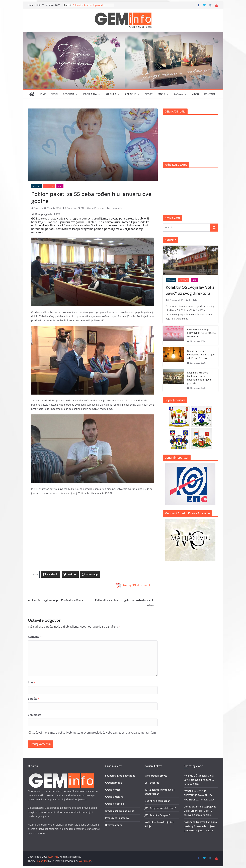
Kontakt (210, 94)
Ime (31, 682)
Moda (161, 94)
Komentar (35, 637)
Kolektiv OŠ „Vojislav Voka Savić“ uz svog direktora (190, 290)
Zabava (178, 94)
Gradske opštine (115, 804)
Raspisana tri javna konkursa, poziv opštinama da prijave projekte (199, 378)
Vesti (55, 94)
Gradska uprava (114, 797)
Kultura (111, 94)
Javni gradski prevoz (156, 776)
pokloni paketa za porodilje (110, 208)
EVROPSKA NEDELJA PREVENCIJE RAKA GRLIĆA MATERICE (201, 333)
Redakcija (38, 208)
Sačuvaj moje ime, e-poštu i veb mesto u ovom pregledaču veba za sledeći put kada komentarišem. (94, 733)
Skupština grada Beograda (120, 776)
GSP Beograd (152, 783)
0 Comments (70, 208)
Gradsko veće (113, 790)
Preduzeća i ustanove (117, 818)
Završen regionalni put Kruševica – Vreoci (56, 600)
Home (43, 94)
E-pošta (34, 699)
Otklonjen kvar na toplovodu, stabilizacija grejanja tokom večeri (92, 7)
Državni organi (113, 825)
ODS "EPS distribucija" (157, 801)
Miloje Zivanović (88, 208)
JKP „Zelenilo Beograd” (157, 815)
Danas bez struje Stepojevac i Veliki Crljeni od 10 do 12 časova (201, 355)
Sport (149, 94)
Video (195, 94)
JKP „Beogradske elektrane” (160, 808)
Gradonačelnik (113, 783)
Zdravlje (131, 94)
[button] (76, 94)
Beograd (68, 94)
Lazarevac (49, 186)
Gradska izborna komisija (120, 811)
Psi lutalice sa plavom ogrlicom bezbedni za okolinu (126, 603)
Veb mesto (35, 715)
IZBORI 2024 (90, 94)
